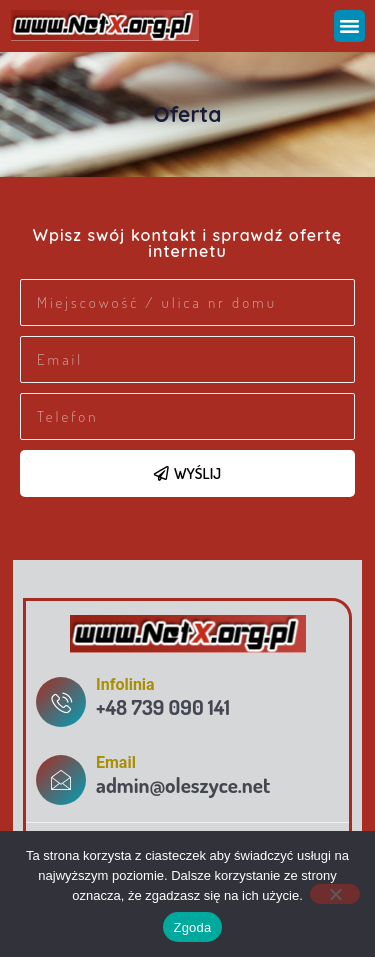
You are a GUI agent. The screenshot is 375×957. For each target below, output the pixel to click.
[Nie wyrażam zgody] (335, 894)
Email (116, 762)
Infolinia (125, 684)
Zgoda (192, 927)
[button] (350, 26)
